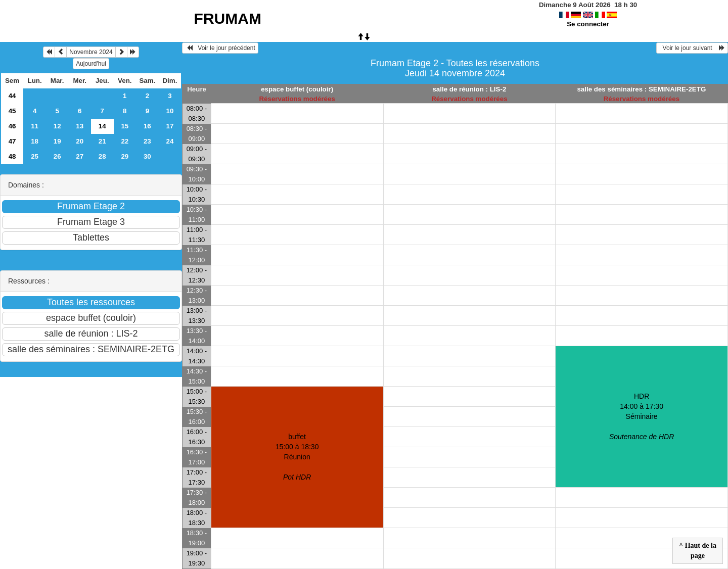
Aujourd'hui (91, 64)
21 (102, 141)
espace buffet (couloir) (297, 89)
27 (80, 156)
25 (35, 156)
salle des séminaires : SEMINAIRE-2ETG (641, 89)
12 (57, 126)
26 (57, 156)
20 (80, 141)
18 (35, 141)
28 (102, 156)
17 (170, 126)
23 (147, 141)
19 (57, 141)
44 (12, 96)
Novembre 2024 (91, 52)
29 (125, 156)
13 (80, 126)
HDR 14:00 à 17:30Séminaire (642, 416)
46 (12, 126)
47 (12, 141)
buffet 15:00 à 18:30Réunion (297, 457)
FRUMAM (228, 18)
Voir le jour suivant (692, 48)
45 (12, 111)
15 (125, 126)
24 (170, 141)
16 (147, 126)
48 (12, 156)
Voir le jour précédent (220, 48)
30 (147, 156)
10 (170, 111)
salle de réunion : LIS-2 (469, 89)
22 (125, 141)
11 (35, 126)
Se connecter (588, 24)
